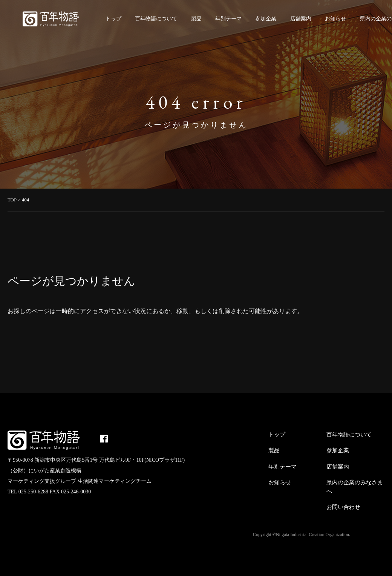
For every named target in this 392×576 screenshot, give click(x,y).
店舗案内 (301, 19)
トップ (113, 19)
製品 (196, 19)
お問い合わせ (343, 507)
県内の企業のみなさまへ (355, 487)
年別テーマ (228, 19)
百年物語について (156, 19)
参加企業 (266, 19)
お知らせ (335, 19)
